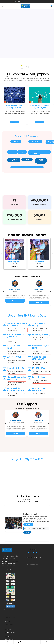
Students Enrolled (39, 204)
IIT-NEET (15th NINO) (14, 347)
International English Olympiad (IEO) (40, 107)
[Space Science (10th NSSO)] (29, 358)
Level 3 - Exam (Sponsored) (39, 389)
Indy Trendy (7, 623)
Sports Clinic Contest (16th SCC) (16, 389)
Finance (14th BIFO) (41, 335)
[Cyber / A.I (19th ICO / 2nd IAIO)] (5, 335)
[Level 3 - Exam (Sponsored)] (29, 389)
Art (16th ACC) (14, 357)
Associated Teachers (15, 219)
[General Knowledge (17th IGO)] (5, 378)
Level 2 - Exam (39, 377)
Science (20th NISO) (39, 325)
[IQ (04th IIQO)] (29, 369)
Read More (15, 303)
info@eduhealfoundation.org (33, 558)
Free (51, 6)
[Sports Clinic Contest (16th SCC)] (5, 389)
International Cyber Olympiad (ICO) (14, 107)
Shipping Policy (8, 610)
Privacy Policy (8, 617)
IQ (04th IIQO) (39, 368)
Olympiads (14, 204)
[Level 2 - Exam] (29, 378)
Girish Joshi (15, 289)
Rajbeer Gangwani (39, 289)
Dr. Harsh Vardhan (38, 421)
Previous (4, 292)
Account (20, 643)
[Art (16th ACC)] (5, 358)
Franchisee (7, 608)
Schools (39, 219)
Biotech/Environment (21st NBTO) (17, 325)
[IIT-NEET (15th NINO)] (5, 346)
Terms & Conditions (9, 620)
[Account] (20, 642)
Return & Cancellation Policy (10, 614)
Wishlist (47, 643)
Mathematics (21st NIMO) (41, 347)
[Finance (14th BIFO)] (29, 335)
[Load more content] (10, 584)
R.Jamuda (16, 421)
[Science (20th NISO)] (29, 324)
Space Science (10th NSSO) (39, 358)
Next (50, 292)
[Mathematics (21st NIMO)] (29, 346)
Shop (7, 643)
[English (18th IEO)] (5, 369)
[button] (53, 105)
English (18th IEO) (16, 368)
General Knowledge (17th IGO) (17, 378)
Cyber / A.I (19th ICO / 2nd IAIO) (17, 336)
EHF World (27, 633)
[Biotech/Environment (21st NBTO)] (5, 324)
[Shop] (7, 642)
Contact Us (7, 602)
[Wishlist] (47, 642)
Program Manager (9, 605)
